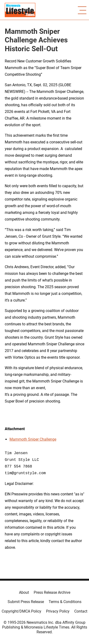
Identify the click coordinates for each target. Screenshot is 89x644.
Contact (81, 611)
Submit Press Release (26, 602)
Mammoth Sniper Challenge (33, 439)
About (24, 592)
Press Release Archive (52, 592)
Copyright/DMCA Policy (21, 611)
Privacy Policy (58, 611)
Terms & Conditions (65, 602)
